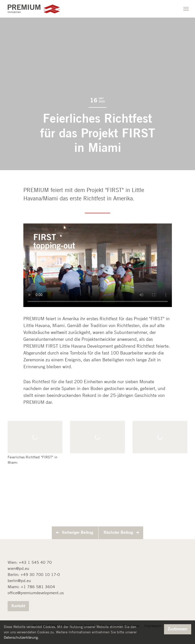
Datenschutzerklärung (21, 637)
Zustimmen (178, 629)
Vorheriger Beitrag (78, 532)
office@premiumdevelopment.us (36, 593)
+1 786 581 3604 (38, 587)
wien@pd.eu (18, 568)
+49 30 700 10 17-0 (40, 575)
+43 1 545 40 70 (35, 562)
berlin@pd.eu (19, 581)
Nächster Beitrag (118, 532)
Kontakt (18, 606)
